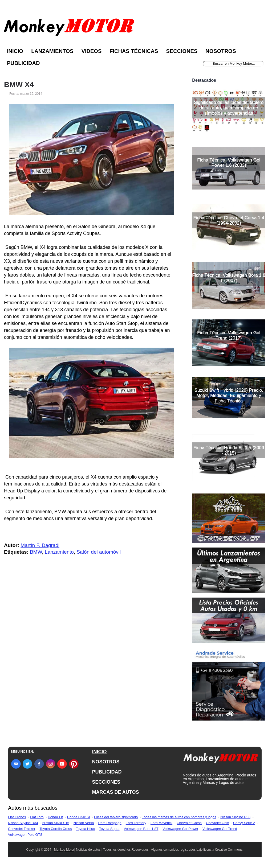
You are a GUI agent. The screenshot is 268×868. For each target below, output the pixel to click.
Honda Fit (55, 817)
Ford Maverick (161, 823)
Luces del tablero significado (116, 817)
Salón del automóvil (99, 552)
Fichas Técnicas (134, 51)
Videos (92, 51)
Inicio (15, 51)
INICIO (99, 752)
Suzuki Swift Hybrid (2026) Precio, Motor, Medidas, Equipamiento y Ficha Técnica (229, 395)
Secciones (182, 51)
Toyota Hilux (85, 829)
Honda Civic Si (78, 817)
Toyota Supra (109, 829)
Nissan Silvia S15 (56, 823)
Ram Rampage (110, 823)
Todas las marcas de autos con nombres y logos (179, 817)
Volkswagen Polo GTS (25, 835)
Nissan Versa (84, 823)
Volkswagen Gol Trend (220, 829)
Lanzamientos (52, 51)
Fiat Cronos (17, 817)
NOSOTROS (106, 762)
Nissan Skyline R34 (23, 823)
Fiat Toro (37, 817)
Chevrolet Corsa (189, 823)
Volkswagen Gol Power (180, 829)
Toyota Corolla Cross (56, 829)
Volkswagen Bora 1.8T (141, 829)
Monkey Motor (64, 850)
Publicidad (23, 63)
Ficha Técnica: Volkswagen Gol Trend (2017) (229, 335)
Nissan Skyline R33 (235, 817)
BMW (36, 552)
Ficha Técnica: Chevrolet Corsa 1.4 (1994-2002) (229, 220)
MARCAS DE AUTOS (115, 792)
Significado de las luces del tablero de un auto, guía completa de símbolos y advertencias (229, 108)
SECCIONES (106, 782)
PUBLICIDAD (107, 772)
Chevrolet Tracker (22, 829)
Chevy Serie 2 (244, 823)
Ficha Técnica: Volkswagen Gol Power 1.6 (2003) (229, 163)
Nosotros (221, 51)
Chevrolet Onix (217, 823)
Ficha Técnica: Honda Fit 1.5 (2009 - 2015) (229, 450)
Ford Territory (136, 823)
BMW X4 (19, 85)
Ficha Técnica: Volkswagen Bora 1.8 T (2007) (229, 278)
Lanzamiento (59, 552)
